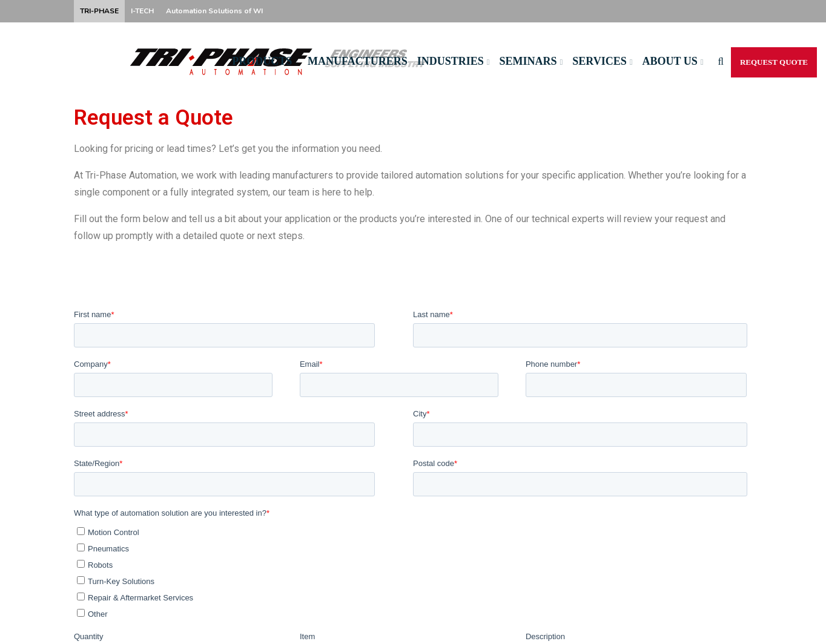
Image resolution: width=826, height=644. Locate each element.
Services (599, 61)
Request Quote (774, 62)
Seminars (528, 61)
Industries (451, 61)
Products (262, 61)
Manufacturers (358, 61)
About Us (669, 61)
